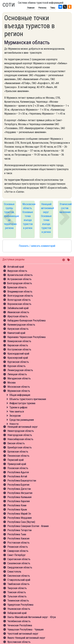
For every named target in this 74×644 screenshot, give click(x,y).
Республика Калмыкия (19, 497)
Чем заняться (17, 412)
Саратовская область (19, 559)
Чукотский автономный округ (23, 634)
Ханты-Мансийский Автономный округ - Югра (32, 617)
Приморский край (17, 464)
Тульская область (17, 596)
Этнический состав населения (66, 208)
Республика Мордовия (20, 518)
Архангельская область (20, 275)
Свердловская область (20, 567)
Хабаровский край (17, 613)
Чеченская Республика (20, 625)
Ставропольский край (19, 580)
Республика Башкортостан (22, 481)
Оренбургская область (20, 447)
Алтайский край (16, 267)
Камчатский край (16, 333)
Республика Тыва (17, 534)
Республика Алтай (17, 476)
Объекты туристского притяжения (28, 399)
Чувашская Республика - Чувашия (25, 630)
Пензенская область (18, 456)
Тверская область (17, 588)
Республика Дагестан (19, 489)
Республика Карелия (19, 501)
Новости (14, 424)
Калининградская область (21, 325)
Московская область (19, 387)
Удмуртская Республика (20, 605)
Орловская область (18, 452)
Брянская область (17, 287)
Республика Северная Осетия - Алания (28, 526)
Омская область (16, 443)
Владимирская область (20, 292)
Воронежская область (19, 304)
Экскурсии (15, 416)
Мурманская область (19, 391)
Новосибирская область (20, 439)
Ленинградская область (20, 370)
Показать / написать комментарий (37, 246)
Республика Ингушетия (20, 493)
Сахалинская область (19, 563)
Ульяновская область (19, 609)
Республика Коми (17, 505)
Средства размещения (22, 420)
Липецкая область (17, 374)
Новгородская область (20, 435)
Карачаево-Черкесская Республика (26, 337)
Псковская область (18, 468)
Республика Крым (17, 510)
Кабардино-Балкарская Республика (26, 321)
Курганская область (18, 362)
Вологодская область (19, 300)
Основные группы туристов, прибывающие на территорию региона (10, 216)
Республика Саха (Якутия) (21, 522)
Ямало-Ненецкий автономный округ (26, 638)
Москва (11, 383)
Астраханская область (19, 279)
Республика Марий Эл (19, 514)
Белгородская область (20, 283)
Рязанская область (18, 547)
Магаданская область (19, 378)
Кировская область (18, 345)
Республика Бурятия (18, 485)
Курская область (16, 366)
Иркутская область (18, 316)
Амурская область (17, 271)
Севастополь (14, 572)
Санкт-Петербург (17, 555)
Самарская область (18, 551)
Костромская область (19, 349)
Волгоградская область (20, 296)
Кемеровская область (19, 341)
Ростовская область (18, 543)
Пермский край (15, 460)
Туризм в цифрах (18, 407)
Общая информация (20, 395)
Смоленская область (19, 576)
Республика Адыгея (18, 472)
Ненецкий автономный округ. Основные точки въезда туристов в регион (47, 218)
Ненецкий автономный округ (23, 427)
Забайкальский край (18, 308)
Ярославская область (19, 642)
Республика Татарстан (20, 530)
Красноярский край (18, 358)
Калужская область (18, 329)
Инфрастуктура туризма (22, 403)
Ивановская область (18, 312)
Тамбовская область (18, 584)
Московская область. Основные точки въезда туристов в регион (28, 216)
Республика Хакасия (18, 538)
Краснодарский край (18, 354)
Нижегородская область (21, 431)
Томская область (17, 592)
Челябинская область (19, 621)
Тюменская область (18, 601)
